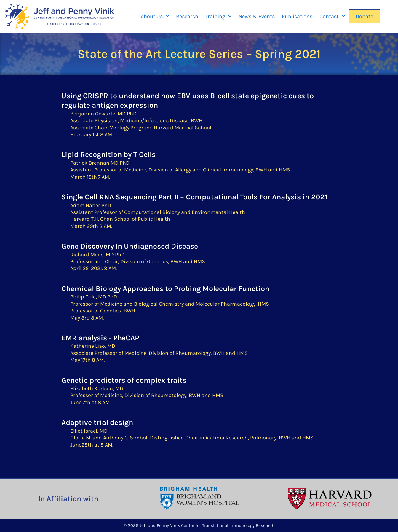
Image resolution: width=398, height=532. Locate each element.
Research (187, 16)
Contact (332, 16)
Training (218, 16)
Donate (364, 16)
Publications (297, 16)
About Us (155, 16)
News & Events (257, 16)
